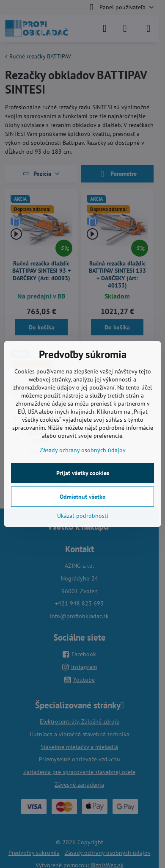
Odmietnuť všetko (83, 497)
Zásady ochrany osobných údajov (83, 450)
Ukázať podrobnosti (83, 516)
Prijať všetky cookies (83, 473)
